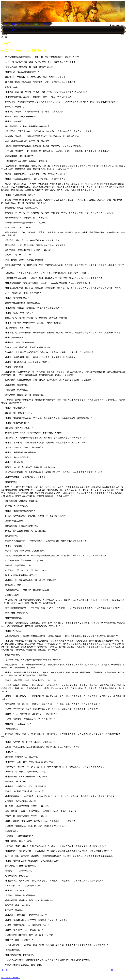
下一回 (110, 970)
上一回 (5, 970)
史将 (35, 24)
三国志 (29, 24)
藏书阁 (47, 24)
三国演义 (20, 24)
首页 (6, 30)
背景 (40, 24)
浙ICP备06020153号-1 (10, 978)
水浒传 (23, 30)
